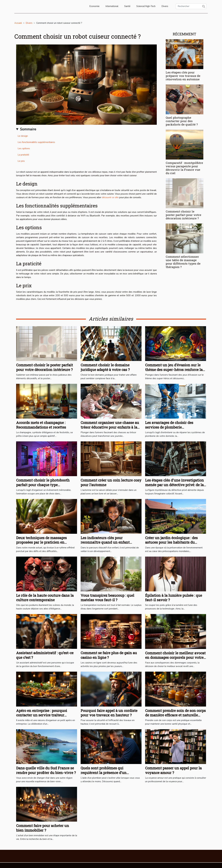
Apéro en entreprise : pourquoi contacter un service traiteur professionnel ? (42, 715)
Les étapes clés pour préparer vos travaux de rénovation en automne (183, 76)
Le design (23, 136)
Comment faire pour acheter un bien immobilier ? (43, 828)
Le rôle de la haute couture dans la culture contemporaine (45, 598)
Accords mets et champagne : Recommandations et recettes (41, 425)
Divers (165, 6)
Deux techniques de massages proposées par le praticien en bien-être (41, 542)
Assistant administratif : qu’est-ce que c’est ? (45, 655)
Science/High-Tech (146, 6)
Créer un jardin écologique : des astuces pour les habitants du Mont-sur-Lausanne (171, 542)
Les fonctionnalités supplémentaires (36, 142)
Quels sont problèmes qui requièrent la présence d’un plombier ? (104, 773)
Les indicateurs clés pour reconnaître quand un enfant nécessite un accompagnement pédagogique (107, 545)
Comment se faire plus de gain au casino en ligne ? (109, 655)
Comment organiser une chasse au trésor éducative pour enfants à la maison (110, 427)
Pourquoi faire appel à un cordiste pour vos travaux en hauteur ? (109, 713)
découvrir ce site (110, 197)
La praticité (23, 155)
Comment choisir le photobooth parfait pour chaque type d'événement (43, 485)
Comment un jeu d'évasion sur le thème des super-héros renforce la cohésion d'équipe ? (174, 370)
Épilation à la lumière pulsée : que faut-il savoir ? (174, 598)
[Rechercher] (191, 6)
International (112, 6)
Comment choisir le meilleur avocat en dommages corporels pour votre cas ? (175, 658)
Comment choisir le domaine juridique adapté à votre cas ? (105, 367)
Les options (24, 148)
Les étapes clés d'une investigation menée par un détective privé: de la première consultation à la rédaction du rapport (174, 487)
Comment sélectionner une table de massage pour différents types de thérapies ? (183, 262)
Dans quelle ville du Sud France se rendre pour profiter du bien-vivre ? (46, 770)
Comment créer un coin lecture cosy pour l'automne (111, 482)
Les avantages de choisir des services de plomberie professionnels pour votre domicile (175, 427)
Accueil (18, 23)
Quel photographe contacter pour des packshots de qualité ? (182, 121)
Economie (94, 6)
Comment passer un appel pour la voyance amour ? (173, 770)
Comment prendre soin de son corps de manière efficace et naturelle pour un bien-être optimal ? (175, 715)
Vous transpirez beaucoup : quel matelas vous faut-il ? (107, 598)
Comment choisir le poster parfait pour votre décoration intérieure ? (183, 215)
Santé (127, 6)
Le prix (21, 161)
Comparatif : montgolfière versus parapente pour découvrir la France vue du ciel (184, 168)
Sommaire (28, 129)
